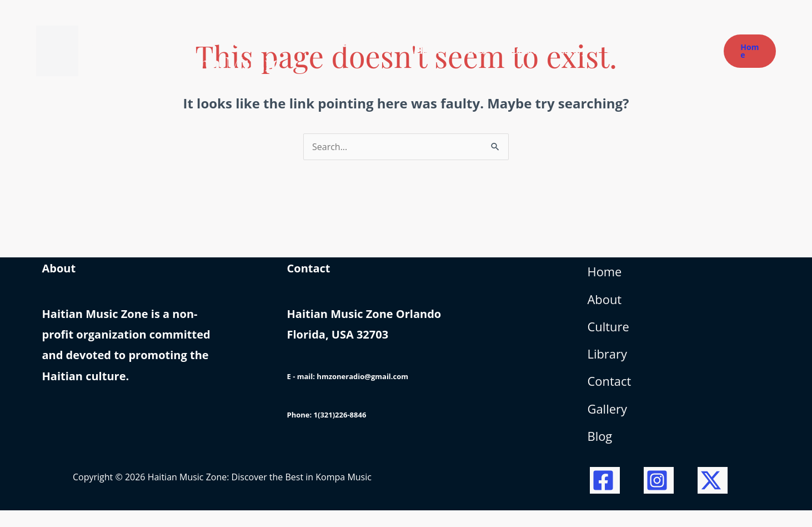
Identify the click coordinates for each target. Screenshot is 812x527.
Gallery (609, 423)
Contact (611, 393)
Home (607, 274)
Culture (610, 334)
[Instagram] (659, 497)
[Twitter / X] (713, 497)
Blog (601, 453)
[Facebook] (605, 497)
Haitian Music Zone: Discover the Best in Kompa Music (239, 50)
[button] (750, 51)
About (607, 304)
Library (609, 364)
